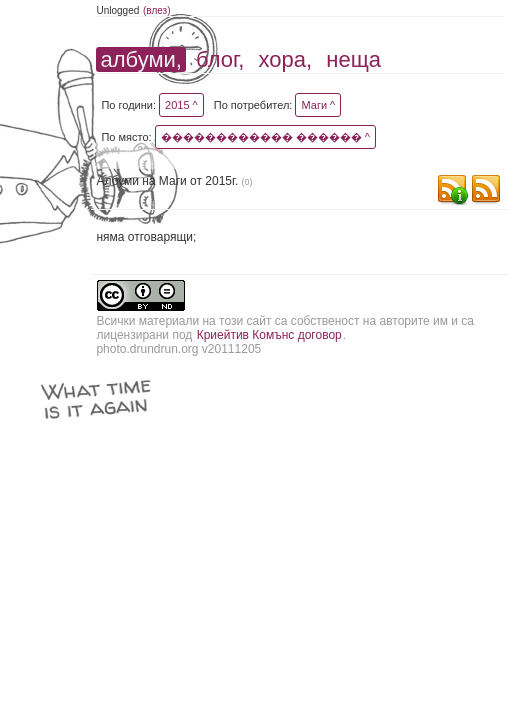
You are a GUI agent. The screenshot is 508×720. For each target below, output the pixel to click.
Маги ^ (318, 105)
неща (353, 59)
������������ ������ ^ (265, 137)
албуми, (140, 59)
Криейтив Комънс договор (269, 335)
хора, (286, 59)
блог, (220, 59)
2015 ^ (181, 105)
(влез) (157, 10)
